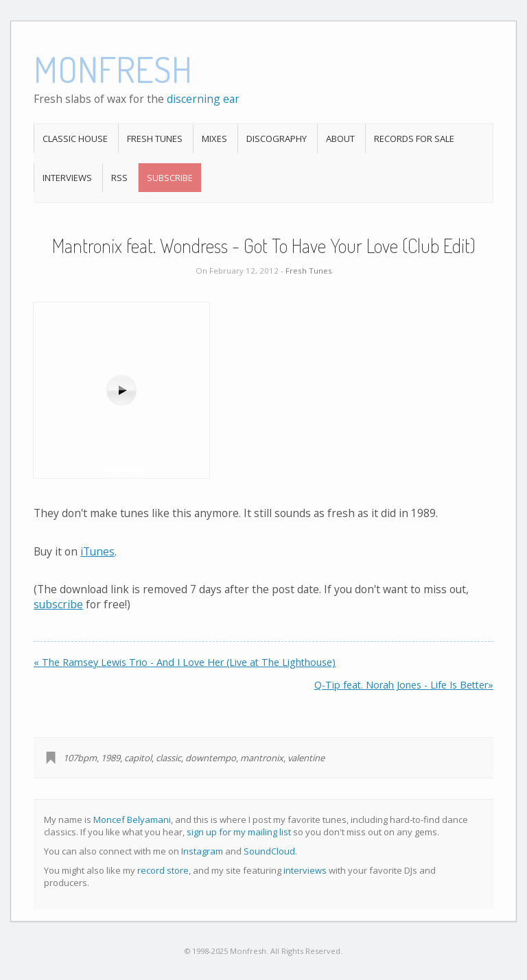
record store (163, 870)
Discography (277, 139)
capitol (138, 758)
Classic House (75, 139)
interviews (305, 870)
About (340, 139)
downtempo (211, 758)
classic (168, 758)
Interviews (67, 178)
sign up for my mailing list (239, 832)
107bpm (80, 758)
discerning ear (203, 99)
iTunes (97, 551)
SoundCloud (269, 851)
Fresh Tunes (155, 139)
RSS (119, 178)
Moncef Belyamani (132, 820)
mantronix (262, 758)
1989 (110, 758)
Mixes (214, 139)
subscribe (58, 604)
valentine (306, 758)
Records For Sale (414, 139)
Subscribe (170, 178)
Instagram (202, 851)
